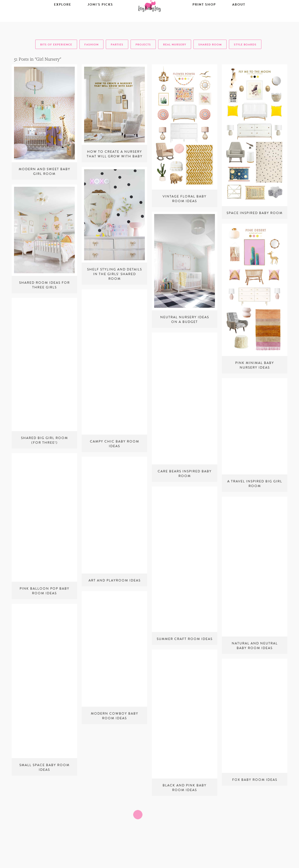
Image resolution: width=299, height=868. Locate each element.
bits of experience (56, 45)
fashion (91, 45)
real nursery (175, 45)
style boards (245, 45)
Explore (63, 18)
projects (143, 45)
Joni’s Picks (100, 18)
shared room (210, 45)
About (239, 18)
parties (117, 45)
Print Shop (204, 18)
